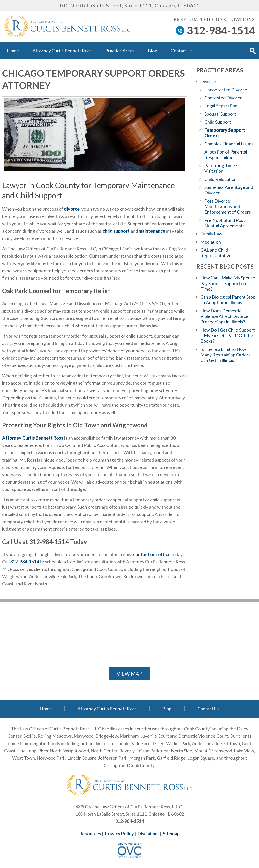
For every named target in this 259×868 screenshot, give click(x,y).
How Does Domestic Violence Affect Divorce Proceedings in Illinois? (224, 316)
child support (116, 231)
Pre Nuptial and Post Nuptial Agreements (225, 223)
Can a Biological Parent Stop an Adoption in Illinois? (228, 300)
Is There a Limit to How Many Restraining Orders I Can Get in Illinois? (226, 355)
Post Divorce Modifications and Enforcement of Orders (228, 206)
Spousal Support (220, 114)
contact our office (152, 554)
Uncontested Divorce (226, 90)
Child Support (218, 122)
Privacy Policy (119, 834)
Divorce (208, 81)
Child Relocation (221, 179)
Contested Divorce (223, 98)
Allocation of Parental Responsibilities (226, 155)
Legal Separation (221, 106)
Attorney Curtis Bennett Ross (62, 51)
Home (13, 51)
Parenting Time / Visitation (221, 168)
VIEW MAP (129, 674)
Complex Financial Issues (229, 144)
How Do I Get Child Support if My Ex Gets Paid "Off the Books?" (228, 335)
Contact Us (182, 51)
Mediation (211, 242)
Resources (90, 834)
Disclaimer (148, 834)
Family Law (211, 234)
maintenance (152, 231)
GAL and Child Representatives (217, 253)
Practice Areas (120, 51)
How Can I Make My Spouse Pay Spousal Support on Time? (228, 283)
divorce (72, 209)
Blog (153, 51)
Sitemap (171, 834)
